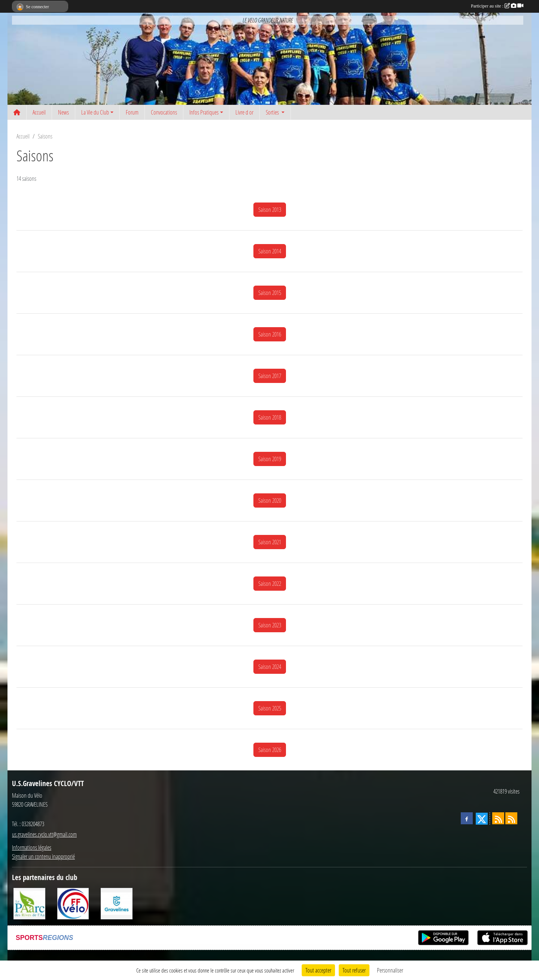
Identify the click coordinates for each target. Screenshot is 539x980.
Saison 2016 (270, 334)
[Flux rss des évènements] (511, 818)
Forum (132, 112)
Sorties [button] (273, 112)
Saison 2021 (270, 542)
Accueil (39, 112)
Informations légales (32, 847)
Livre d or (244, 112)
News (63, 112)
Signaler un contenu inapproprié (43, 856)
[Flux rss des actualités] (498, 818)
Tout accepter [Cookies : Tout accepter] (318, 970)
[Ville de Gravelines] (117, 903)
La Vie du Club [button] (95, 112)
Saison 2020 (270, 500)
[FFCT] (73, 903)
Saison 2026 (270, 750)
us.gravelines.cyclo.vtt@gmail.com (44, 834)
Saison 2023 (270, 625)
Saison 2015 (270, 293)
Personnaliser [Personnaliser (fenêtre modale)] (390, 970)
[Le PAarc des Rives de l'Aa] (29, 903)
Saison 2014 (270, 251)
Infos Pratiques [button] (204, 112)
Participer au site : (497, 6)
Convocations (164, 112)
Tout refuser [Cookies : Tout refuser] (354, 970)
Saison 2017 (270, 376)
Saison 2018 (270, 417)
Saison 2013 (270, 209)
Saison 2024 (270, 666)
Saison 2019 (270, 459)
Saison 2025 (270, 708)
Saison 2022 (270, 583)
